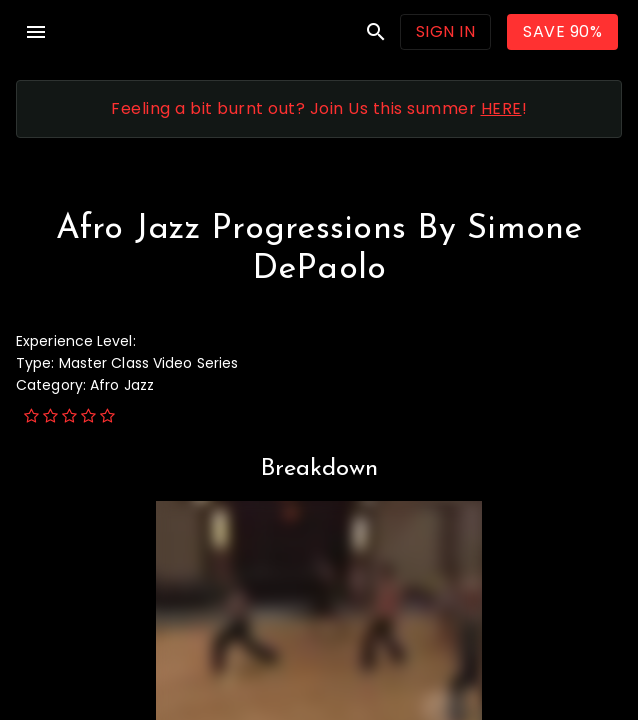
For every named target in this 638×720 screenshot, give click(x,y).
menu (36, 32)
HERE (501, 108)
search (376, 32)
